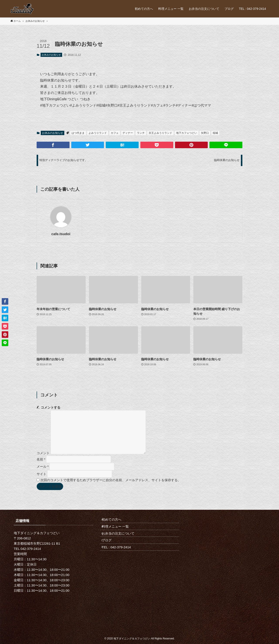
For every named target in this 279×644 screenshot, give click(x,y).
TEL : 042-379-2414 (119, 560)
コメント (43, 453)
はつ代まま (78, 133)
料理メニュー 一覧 (118, 531)
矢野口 (205, 133)
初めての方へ (114, 521)
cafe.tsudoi (61, 234)
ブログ (110, 550)
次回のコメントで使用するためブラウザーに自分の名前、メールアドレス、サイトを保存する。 (111, 480)
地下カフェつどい (187, 133)
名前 (41, 459)
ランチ (141, 133)
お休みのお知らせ (51, 55)
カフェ (115, 133)
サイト (42, 474)
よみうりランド (98, 133)
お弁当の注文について (121, 540)
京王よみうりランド (160, 133)
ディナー (128, 133)
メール (43, 466)
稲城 (215, 133)
